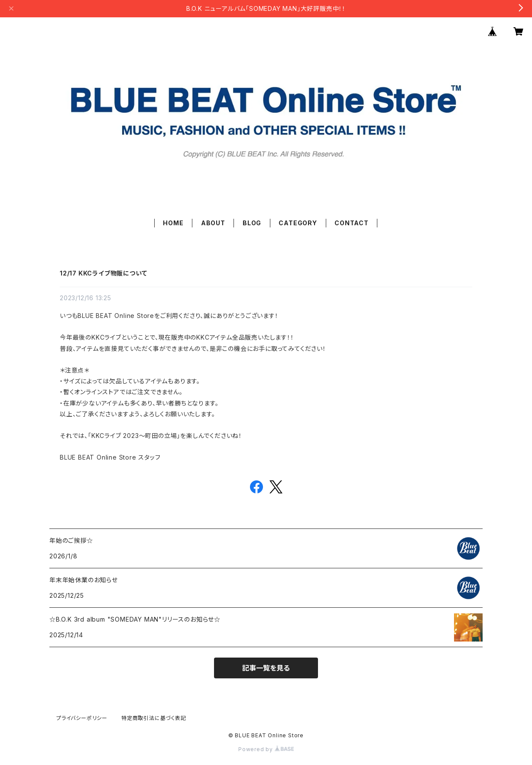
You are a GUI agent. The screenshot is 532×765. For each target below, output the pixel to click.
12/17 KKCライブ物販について (103, 273)
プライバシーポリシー (82, 718)
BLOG (252, 223)
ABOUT (213, 223)
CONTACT (352, 223)
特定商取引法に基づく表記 (154, 718)
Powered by (266, 749)
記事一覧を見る (266, 668)
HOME (173, 223)
